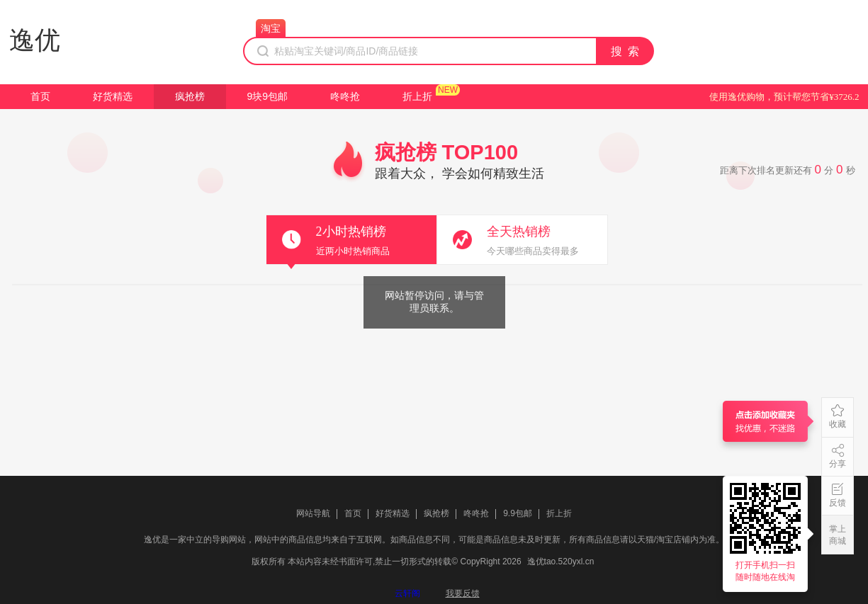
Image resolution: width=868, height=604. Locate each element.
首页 (40, 96)
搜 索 (626, 51)
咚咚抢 (345, 96)
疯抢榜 (190, 96)
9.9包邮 (518, 513)
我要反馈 (463, 593)
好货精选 (113, 96)
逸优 (35, 40)
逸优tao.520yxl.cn (561, 562)
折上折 (417, 96)
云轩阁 (407, 593)
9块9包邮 (268, 96)
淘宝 (271, 28)
